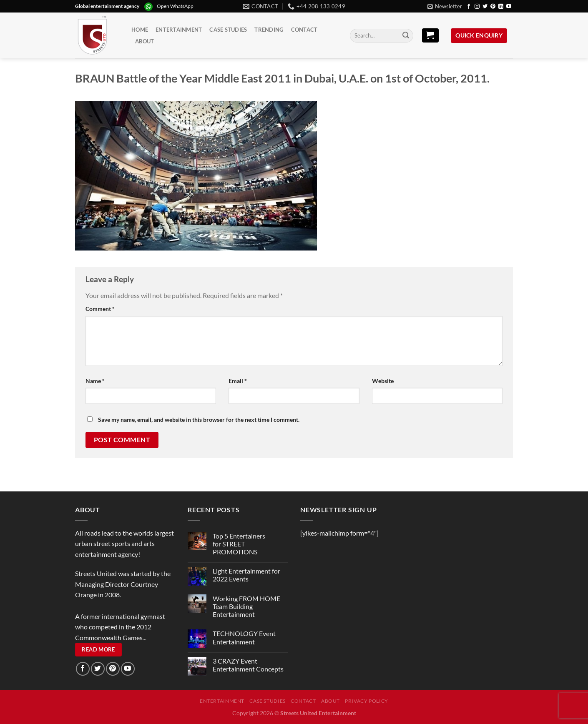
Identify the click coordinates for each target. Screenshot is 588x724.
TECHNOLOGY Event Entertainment (244, 637)
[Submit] (406, 36)
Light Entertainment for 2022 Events (246, 575)
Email (238, 381)
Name (95, 381)
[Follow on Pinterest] (493, 7)
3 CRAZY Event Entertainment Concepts (248, 665)
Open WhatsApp (175, 6)
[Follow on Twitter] (485, 7)
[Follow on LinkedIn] (501, 7)
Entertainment (179, 30)
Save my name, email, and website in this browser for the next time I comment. (199, 420)
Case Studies (228, 30)
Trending (269, 30)
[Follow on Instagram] (477, 7)
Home (140, 30)
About (144, 41)
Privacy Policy (367, 701)
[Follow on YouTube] (509, 7)
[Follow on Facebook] (469, 7)
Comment (100, 309)
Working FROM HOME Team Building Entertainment (246, 606)
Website (383, 381)
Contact (304, 30)
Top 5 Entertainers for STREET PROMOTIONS (239, 544)
